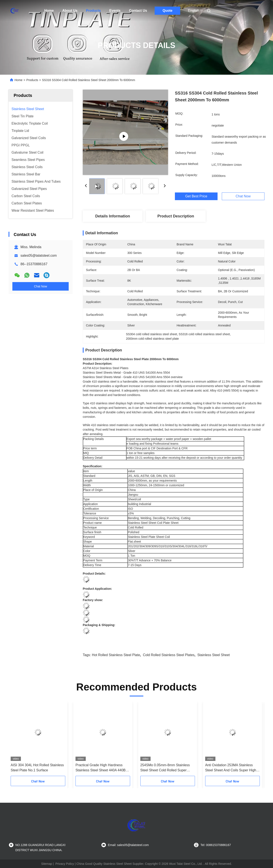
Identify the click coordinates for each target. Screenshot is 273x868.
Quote (167, 11)
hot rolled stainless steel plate (116, 655)
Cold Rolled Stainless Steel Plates (169, 655)
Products (93, 11)
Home (49, 11)
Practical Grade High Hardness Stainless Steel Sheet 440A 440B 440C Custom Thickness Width (101, 768)
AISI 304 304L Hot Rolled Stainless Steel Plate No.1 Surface (37, 768)
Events (115, 11)
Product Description (176, 216)
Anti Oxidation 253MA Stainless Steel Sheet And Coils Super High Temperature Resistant (231, 768)
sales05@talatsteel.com (39, 256)
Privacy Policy (65, 864)
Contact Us (138, 11)
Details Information (113, 216)
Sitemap (47, 864)
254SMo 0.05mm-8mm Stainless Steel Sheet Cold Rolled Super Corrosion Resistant (165, 768)
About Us (70, 11)
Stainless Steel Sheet (213, 655)
